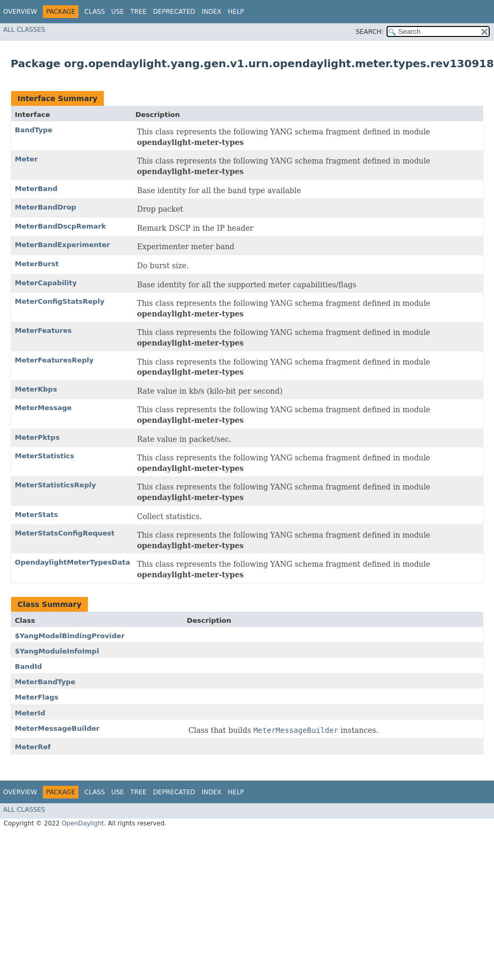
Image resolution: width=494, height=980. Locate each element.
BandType (34, 130)
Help (236, 12)
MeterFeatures (43, 330)
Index (212, 12)
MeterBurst (37, 264)
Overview (20, 12)
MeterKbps (36, 389)
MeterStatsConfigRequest (65, 533)
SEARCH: (370, 32)
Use (118, 12)
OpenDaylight (83, 823)
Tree (138, 12)
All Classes (24, 30)
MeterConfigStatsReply (60, 301)
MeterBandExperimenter (62, 245)
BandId (28, 666)
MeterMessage (43, 408)
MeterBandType (45, 682)
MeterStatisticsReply (55, 485)
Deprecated (174, 12)
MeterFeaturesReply (54, 360)
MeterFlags (37, 697)
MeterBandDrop (46, 207)
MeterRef (33, 747)
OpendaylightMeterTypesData (73, 562)
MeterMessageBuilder (57, 728)
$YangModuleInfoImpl (57, 651)
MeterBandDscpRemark (60, 226)
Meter (26, 159)
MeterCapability (46, 283)
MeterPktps (37, 437)
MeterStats (37, 515)
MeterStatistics (44, 456)
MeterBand (36, 189)
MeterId (30, 713)
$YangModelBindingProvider (70, 636)
